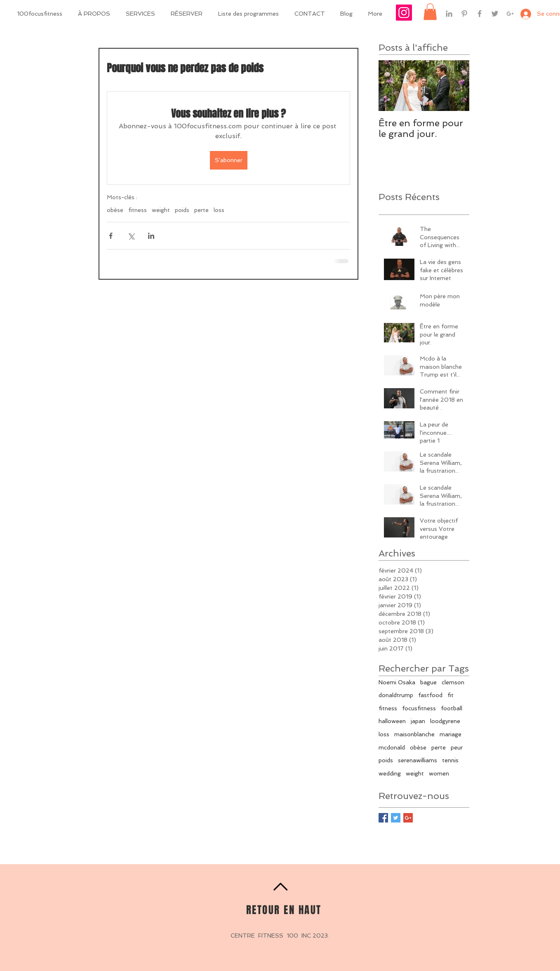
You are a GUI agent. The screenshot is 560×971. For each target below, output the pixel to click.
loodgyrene (445, 721)
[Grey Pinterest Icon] (464, 14)
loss (219, 210)
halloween (392, 721)
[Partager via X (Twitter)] (131, 236)
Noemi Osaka (397, 682)
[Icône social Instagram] (404, 13)
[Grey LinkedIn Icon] (449, 14)
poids (182, 210)
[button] (430, 12)
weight (161, 210)
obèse (115, 210)
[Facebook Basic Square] (383, 818)
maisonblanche (414, 734)
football (452, 708)
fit (451, 695)
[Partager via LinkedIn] (151, 236)
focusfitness (419, 708)
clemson (453, 682)
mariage (451, 734)
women (439, 773)
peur (457, 747)
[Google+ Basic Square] (408, 818)
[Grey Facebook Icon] (480, 14)
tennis (450, 760)
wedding (390, 773)
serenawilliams (418, 760)
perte (201, 210)
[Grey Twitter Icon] (495, 14)
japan (418, 721)
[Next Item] (456, 86)
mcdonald (392, 747)
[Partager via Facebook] (111, 236)
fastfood (430, 695)
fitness (138, 210)
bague (428, 682)
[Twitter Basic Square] (396, 818)
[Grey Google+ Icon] (510, 14)
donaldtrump (396, 695)
